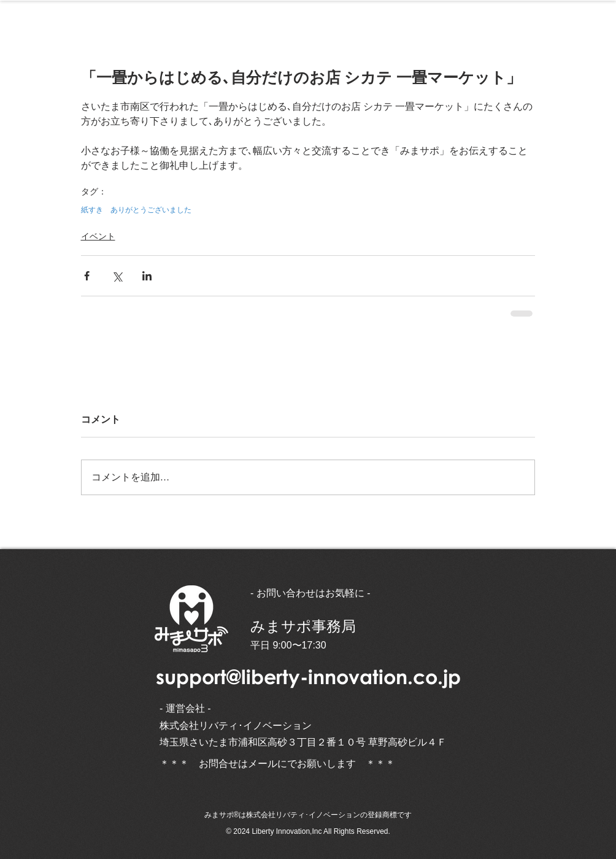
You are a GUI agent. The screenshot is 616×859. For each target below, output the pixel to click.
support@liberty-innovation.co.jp (308, 676)
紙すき (92, 210)
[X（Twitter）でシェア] (117, 276)
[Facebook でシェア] (87, 276)
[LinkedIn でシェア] (147, 276)
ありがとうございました (151, 210)
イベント (98, 236)
